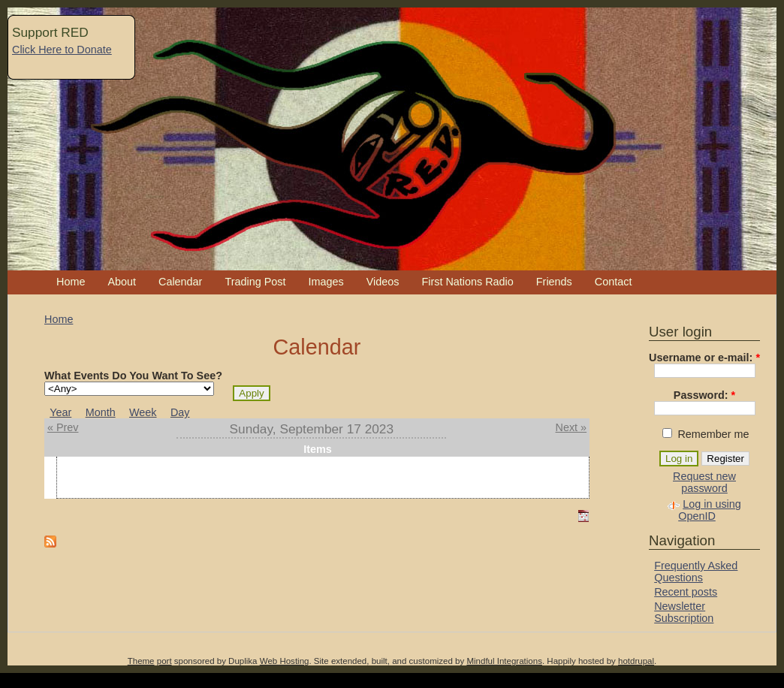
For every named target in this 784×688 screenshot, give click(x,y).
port (164, 661)
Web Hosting (285, 661)
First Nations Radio (467, 282)
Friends (554, 282)
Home (71, 282)
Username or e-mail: (704, 358)
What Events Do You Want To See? (133, 376)
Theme (141, 661)
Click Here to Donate (62, 50)
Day (180, 412)
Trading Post (255, 282)
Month (101, 412)
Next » (571, 427)
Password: (704, 395)
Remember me (706, 434)
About (122, 282)
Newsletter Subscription (684, 612)
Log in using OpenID (710, 510)
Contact (614, 282)
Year (60, 412)
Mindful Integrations (504, 661)
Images (326, 282)
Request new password (704, 482)
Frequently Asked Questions (696, 572)
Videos (383, 282)
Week (143, 412)
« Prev (63, 427)
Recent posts (686, 592)
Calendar (180, 282)
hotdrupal (636, 661)
